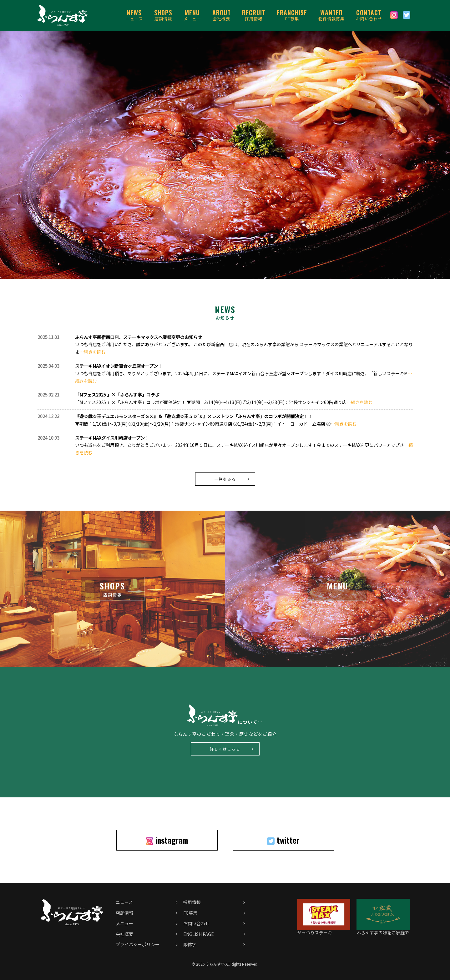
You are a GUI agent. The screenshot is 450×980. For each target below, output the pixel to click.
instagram (167, 840)
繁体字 (190, 944)
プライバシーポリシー (138, 944)
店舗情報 (163, 15)
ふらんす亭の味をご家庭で (383, 930)
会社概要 (222, 15)
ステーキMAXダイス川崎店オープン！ (112, 438)
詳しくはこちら (225, 749)
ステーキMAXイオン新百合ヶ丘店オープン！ (119, 366)
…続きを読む (93, 352)
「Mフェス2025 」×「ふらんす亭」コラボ (117, 395)
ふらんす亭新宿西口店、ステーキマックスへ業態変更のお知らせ (139, 337)
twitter (283, 840)
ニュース (134, 15)
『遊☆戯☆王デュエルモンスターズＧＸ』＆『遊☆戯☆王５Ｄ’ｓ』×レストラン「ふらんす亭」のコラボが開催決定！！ (194, 416)
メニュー (192, 15)
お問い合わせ (369, 15)
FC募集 (292, 15)
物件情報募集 (331, 15)
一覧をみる (225, 479)
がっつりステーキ (324, 930)
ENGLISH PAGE (199, 934)
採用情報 (254, 15)
